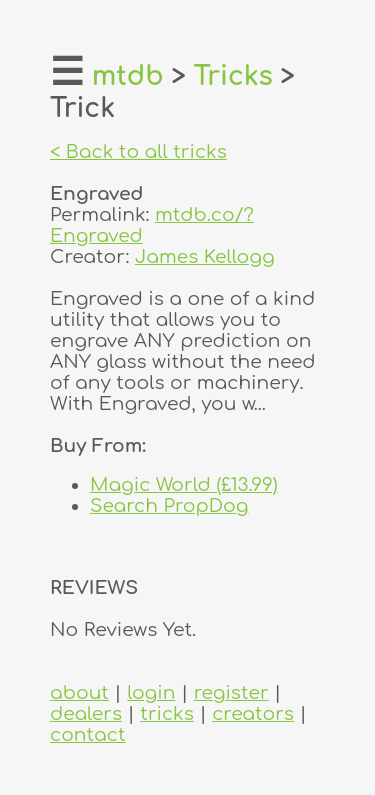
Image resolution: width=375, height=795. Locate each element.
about (79, 692)
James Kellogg (205, 256)
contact (87, 734)
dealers (86, 713)
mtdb (128, 76)
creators (253, 713)
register (231, 692)
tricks (167, 713)
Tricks (233, 76)
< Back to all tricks (138, 151)
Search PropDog (169, 505)
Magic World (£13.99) (184, 484)
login (151, 692)
